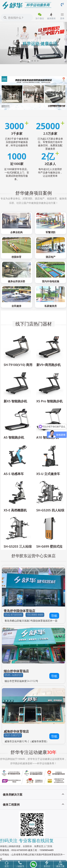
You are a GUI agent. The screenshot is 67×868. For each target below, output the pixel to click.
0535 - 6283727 (13, 675)
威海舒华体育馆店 (16, 731)
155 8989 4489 (35, 615)
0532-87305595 (13, 615)
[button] (29, 61)
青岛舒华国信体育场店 (19, 611)
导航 (54, 616)
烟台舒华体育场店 (16, 671)
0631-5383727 (13, 735)
